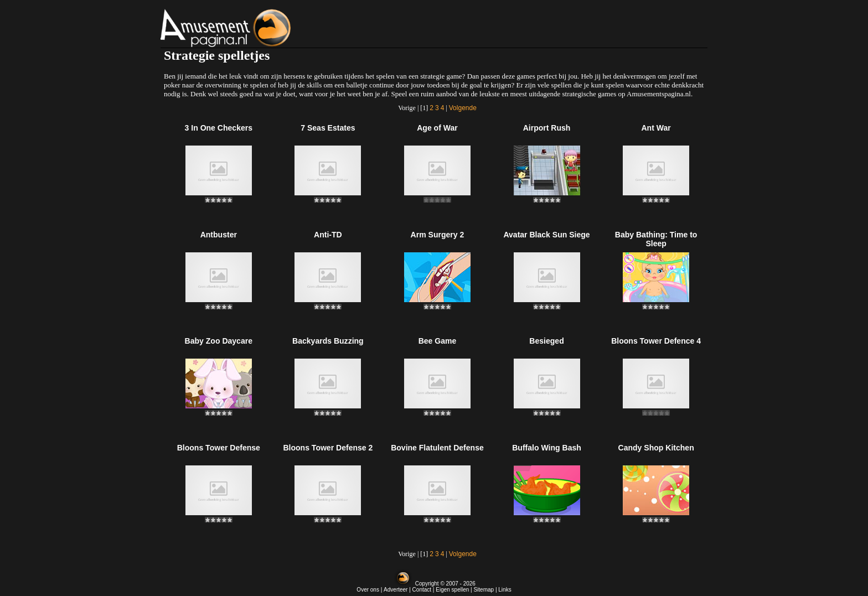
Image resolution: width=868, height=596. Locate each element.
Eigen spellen (452, 590)
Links (505, 590)
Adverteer (396, 590)
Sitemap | (486, 590)
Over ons (368, 590)
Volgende (463, 108)
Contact (422, 590)
